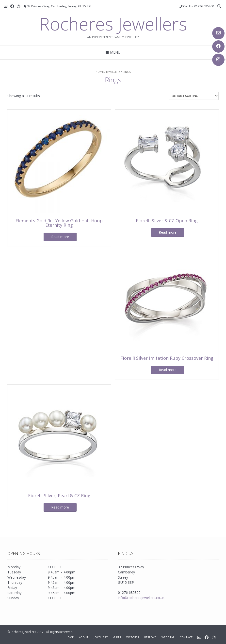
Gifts (117, 637)
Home (100, 72)
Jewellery (113, 72)
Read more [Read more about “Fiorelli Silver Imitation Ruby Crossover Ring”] (168, 370)
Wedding (168, 637)
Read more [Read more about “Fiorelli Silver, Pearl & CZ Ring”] (60, 507)
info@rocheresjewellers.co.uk (141, 598)
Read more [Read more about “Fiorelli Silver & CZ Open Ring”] (168, 232)
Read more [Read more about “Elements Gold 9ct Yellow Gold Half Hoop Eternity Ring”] (60, 237)
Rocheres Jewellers (113, 24)
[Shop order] (194, 96)
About (84, 637)
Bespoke (150, 637)
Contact (186, 637)
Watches (133, 637)
